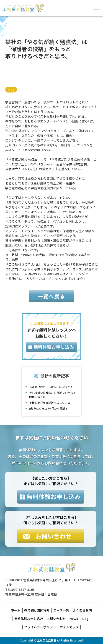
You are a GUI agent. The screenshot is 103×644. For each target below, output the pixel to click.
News (74, 619)
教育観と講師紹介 (37, 610)
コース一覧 (61, 610)
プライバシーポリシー (40, 627)
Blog (11, 90)
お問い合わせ (56, 619)
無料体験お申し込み (29, 619)
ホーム (16, 610)
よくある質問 (82, 610)
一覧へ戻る (51, 296)
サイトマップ (69, 627)
